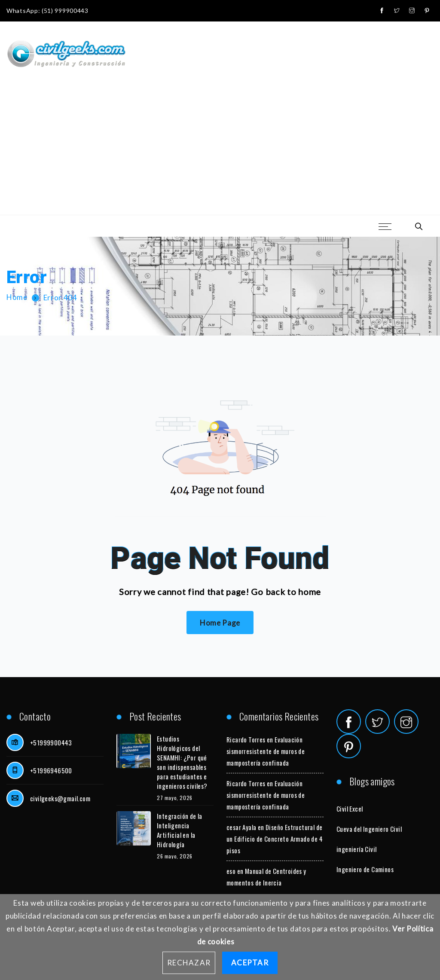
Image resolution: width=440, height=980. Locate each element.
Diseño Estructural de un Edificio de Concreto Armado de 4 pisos (275, 839)
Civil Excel (350, 809)
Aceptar (250, 963)
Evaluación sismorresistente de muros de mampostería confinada (266, 751)
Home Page (220, 623)
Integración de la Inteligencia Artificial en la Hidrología (180, 830)
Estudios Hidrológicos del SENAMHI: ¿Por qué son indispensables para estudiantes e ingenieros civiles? (182, 762)
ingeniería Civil (356, 849)
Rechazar (189, 963)
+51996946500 (51, 770)
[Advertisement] (220, 150)
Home (17, 298)
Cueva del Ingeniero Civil (369, 829)
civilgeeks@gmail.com (60, 798)
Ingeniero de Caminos (365, 869)
